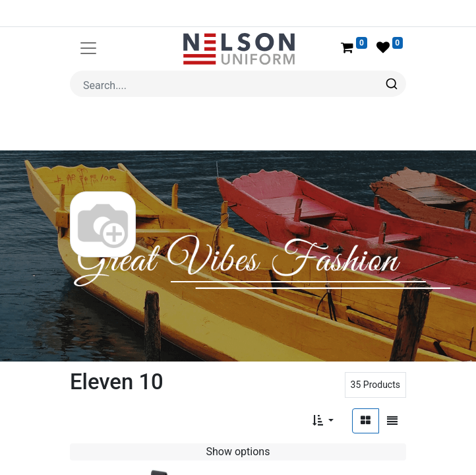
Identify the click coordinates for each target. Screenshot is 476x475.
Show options (238, 420)
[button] (323, 389)
